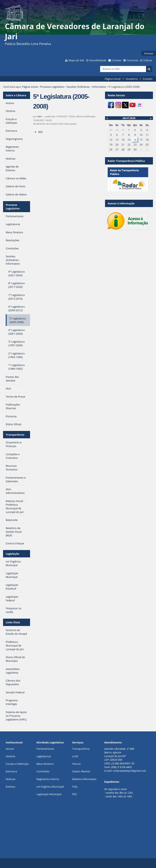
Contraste (132, 60)
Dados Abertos (81, 771)
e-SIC (75, 756)
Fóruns (76, 764)
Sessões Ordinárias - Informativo (86, 87)
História (10, 756)
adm (40, 116)
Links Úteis (13, 622)
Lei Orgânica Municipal (50, 787)
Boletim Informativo (84, 779)
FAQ (75, 787)
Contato (117, 60)
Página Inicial (113, 79)
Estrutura (11, 771)
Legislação (12, 554)
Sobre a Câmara (16, 95)
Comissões (43, 771)
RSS (40, 132)
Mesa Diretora (45, 764)
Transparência (15, 435)
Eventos (10, 787)
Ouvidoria (132, 79)
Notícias (11, 779)
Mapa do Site (76, 60)
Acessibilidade (98, 60)
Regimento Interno (48, 779)
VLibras (148, 60)
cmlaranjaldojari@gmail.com (129, 771)
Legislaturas (44, 756)
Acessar (149, 53)
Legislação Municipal (49, 794)
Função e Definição (17, 764)
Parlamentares (45, 749)
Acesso (10, 749)
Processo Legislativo (52, 87)
